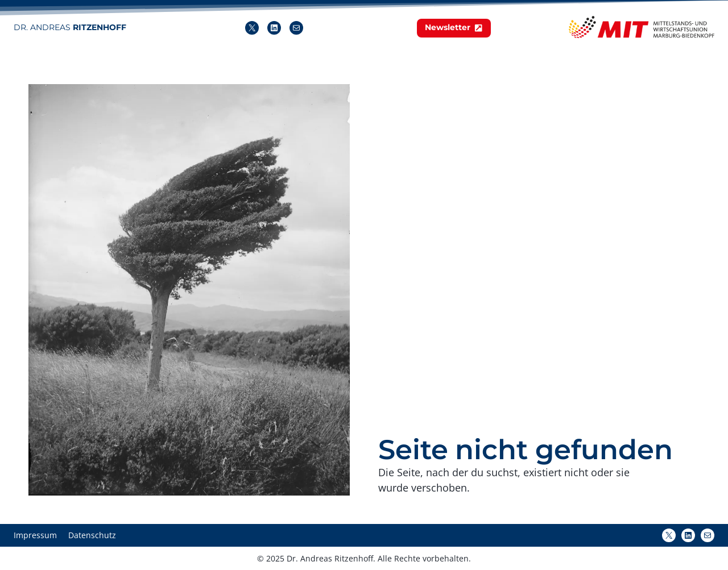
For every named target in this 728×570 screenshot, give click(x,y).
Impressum (35, 535)
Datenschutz (92, 535)
